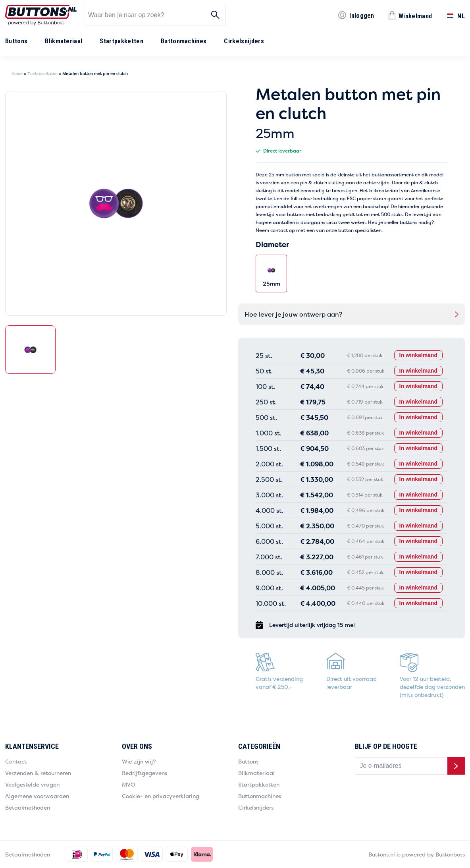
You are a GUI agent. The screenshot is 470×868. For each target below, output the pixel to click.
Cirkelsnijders (244, 41)
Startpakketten (121, 41)
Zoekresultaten (42, 74)
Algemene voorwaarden (37, 796)
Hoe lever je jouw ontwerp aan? (293, 314)
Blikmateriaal (64, 41)
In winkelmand (418, 355)
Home (17, 74)
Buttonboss (450, 854)
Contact (16, 761)
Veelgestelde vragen (32, 784)
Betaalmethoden (28, 807)
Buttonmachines (184, 41)
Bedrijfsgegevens (144, 773)
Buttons (16, 41)
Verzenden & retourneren (38, 773)
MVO (128, 784)
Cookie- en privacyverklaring (161, 796)
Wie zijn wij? (139, 761)
